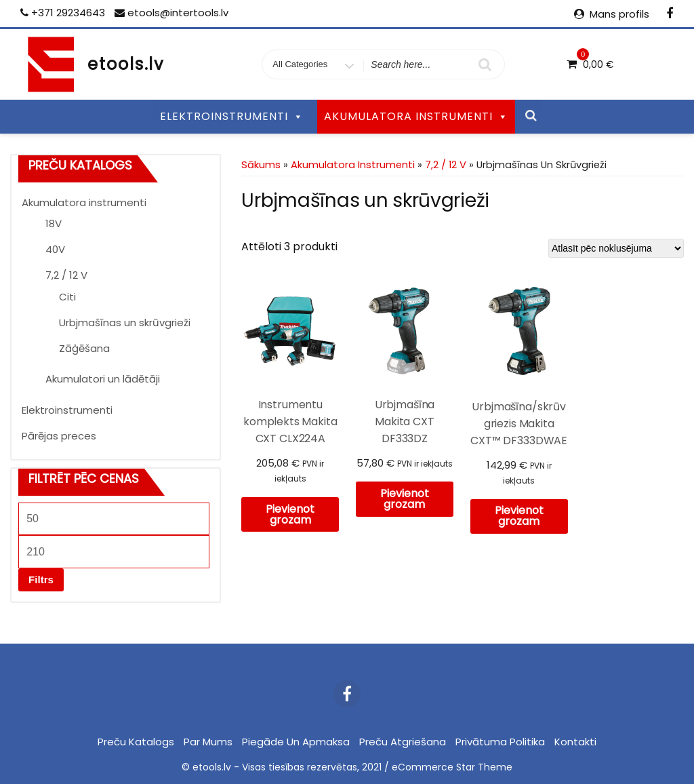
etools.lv (126, 64)
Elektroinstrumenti (67, 410)
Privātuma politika (500, 742)
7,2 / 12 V (66, 275)
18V (54, 223)
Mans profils (619, 14)
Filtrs (41, 580)
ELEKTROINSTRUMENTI (232, 116)
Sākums (261, 165)
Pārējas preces (59, 436)
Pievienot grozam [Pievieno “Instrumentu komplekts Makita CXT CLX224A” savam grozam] (290, 514)
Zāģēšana (84, 348)
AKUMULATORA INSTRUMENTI (416, 116)
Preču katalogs (136, 742)
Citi (67, 297)
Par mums (208, 742)
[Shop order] (616, 248)
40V (55, 249)
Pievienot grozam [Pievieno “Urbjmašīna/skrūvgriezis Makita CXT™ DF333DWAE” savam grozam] (519, 516)
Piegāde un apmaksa (296, 742)
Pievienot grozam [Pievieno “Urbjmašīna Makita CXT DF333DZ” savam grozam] (405, 499)
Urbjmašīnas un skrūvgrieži (125, 322)
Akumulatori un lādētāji (103, 379)
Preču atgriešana (403, 742)
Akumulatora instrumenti (84, 202)
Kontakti (575, 742)
